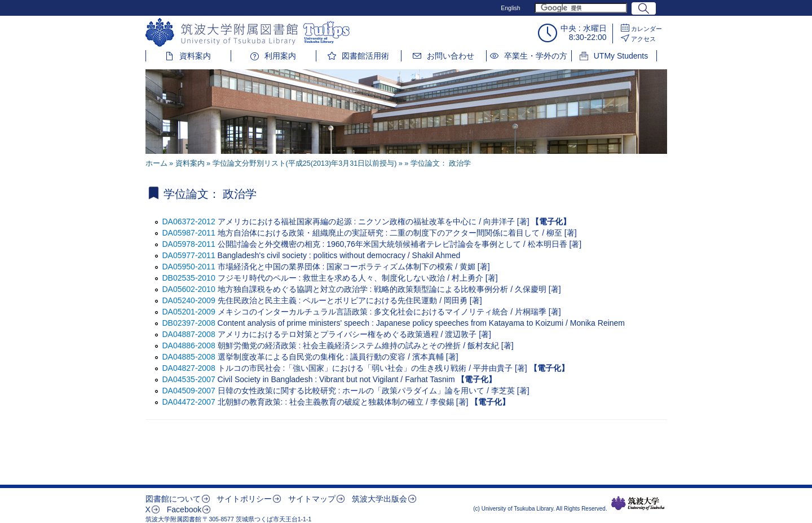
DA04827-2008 (189, 368)
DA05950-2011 (189, 267)
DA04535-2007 (189, 379)
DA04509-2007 (189, 391)
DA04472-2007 (189, 402)
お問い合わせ (451, 56)
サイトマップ (312, 499)
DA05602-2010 (189, 289)
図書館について (173, 499)
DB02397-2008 (189, 323)
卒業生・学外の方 (536, 56)
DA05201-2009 (189, 312)
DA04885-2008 (189, 357)
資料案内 (195, 56)
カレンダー (646, 29)
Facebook (184, 509)
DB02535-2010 (189, 278)
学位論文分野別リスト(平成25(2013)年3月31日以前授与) (305, 163)
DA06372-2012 (189, 221)
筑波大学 (638, 503)
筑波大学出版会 (379, 499)
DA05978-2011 (189, 244)
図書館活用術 (365, 56)
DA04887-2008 (189, 334)
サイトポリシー (244, 499)
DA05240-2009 (189, 300)
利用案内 (280, 56)
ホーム (156, 163)
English (510, 8)
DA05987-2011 (189, 233)
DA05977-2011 (189, 255)
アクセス (643, 39)
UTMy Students (621, 56)
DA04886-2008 (189, 345)
